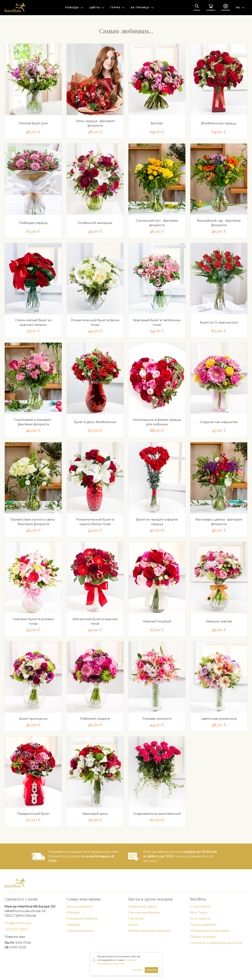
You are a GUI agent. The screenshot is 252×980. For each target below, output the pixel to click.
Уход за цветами (203, 925)
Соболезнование (80, 931)
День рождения (79, 906)
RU (238, 7)
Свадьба (73, 925)
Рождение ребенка (82, 919)
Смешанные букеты (144, 913)
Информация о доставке (210, 931)
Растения (136, 919)
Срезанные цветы (142, 906)
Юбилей (73, 913)
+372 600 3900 (16, 929)
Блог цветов (200, 919)
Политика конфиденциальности (216, 943)
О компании (200, 906)
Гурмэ (133, 925)
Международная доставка (149, 931)
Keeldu (137, 970)
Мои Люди (199, 913)
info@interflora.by (18, 923)
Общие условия (203, 937)
